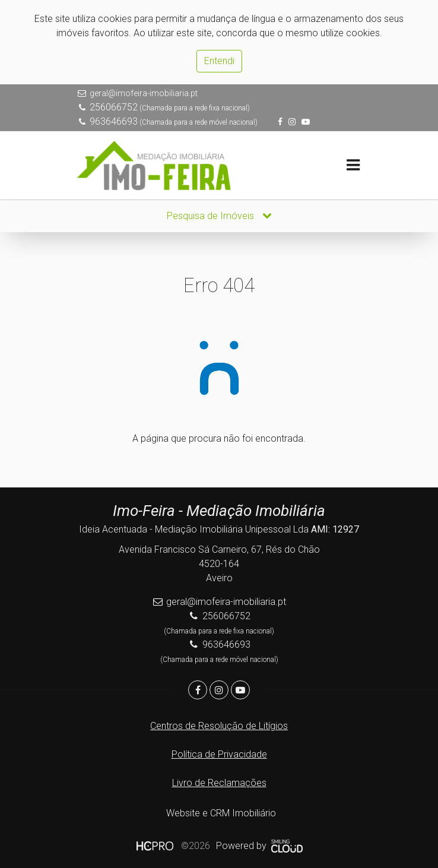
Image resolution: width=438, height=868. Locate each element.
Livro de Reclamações (219, 783)
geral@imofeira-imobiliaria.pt (144, 93)
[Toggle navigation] (353, 165)
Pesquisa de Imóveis (219, 216)
